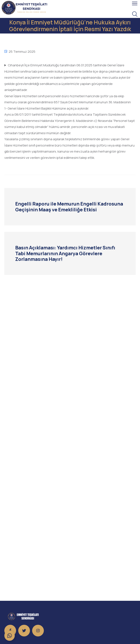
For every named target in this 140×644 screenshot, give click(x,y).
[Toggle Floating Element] (10, 636)
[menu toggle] (135, 4)
